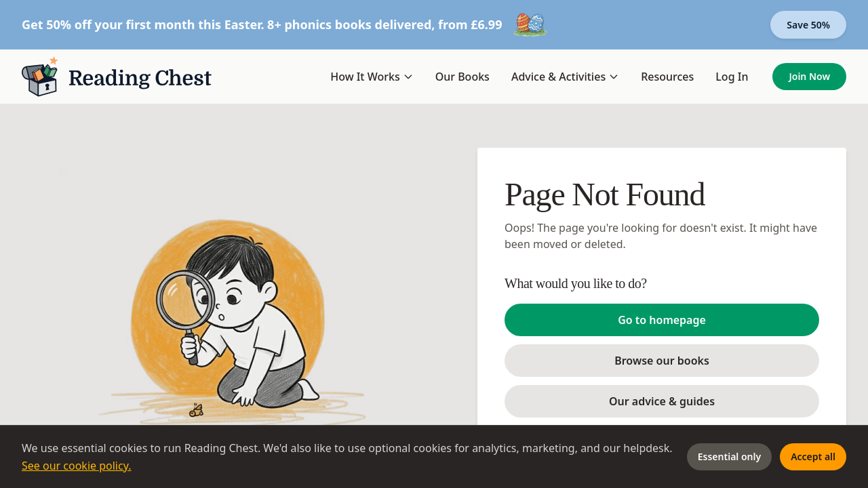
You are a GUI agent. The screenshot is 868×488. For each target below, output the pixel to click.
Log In (732, 77)
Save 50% (808, 25)
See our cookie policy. (77, 466)
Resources (667, 77)
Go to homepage (662, 320)
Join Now (809, 76)
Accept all (813, 456)
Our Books (462, 77)
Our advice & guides (662, 401)
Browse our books (662, 361)
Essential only (729, 456)
